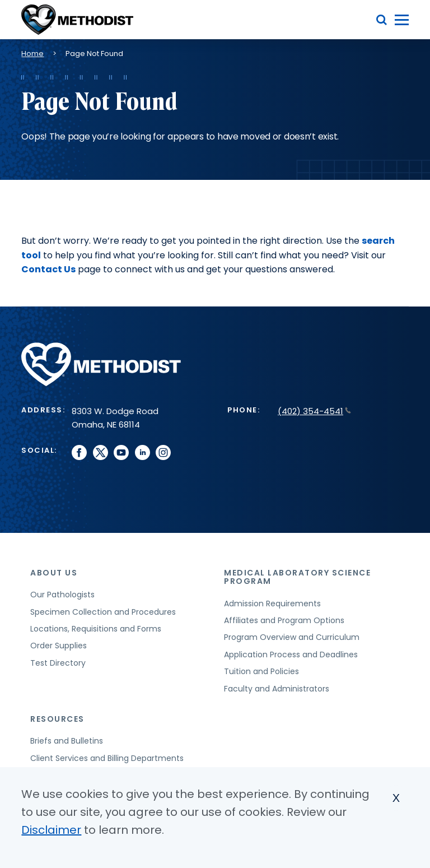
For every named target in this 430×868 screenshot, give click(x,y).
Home (32, 54)
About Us (54, 573)
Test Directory (58, 663)
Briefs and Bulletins (67, 741)
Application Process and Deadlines (291, 655)
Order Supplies (59, 646)
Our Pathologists (62, 595)
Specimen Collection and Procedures (103, 612)
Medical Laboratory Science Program (297, 577)
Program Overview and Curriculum (292, 637)
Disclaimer (51, 830)
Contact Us (48, 269)
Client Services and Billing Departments (107, 758)
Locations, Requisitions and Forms (96, 629)
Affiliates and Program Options (284, 620)
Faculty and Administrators (277, 689)
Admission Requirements (272, 604)
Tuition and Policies (261, 671)
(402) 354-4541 (314, 411)
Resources (57, 719)
